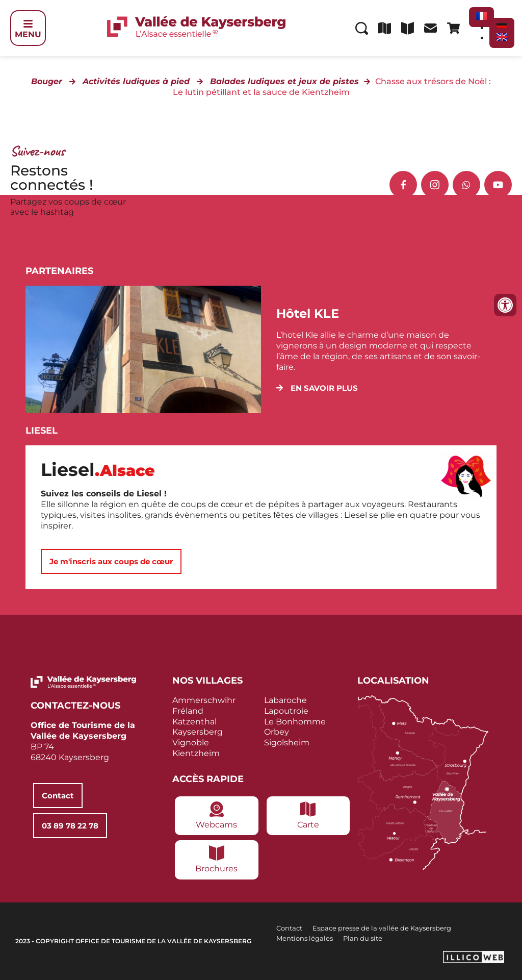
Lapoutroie (286, 711)
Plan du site (363, 938)
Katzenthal (194, 722)
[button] (317, 388)
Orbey (277, 732)
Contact (289, 928)
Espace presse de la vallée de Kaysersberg (382, 928)
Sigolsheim (287, 743)
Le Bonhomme (295, 722)
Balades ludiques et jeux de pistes (284, 81)
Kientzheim (196, 753)
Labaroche (285, 700)
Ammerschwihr (204, 700)
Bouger (47, 81)
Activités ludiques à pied (136, 81)
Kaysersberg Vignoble (198, 737)
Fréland (188, 711)
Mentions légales (305, 938)
